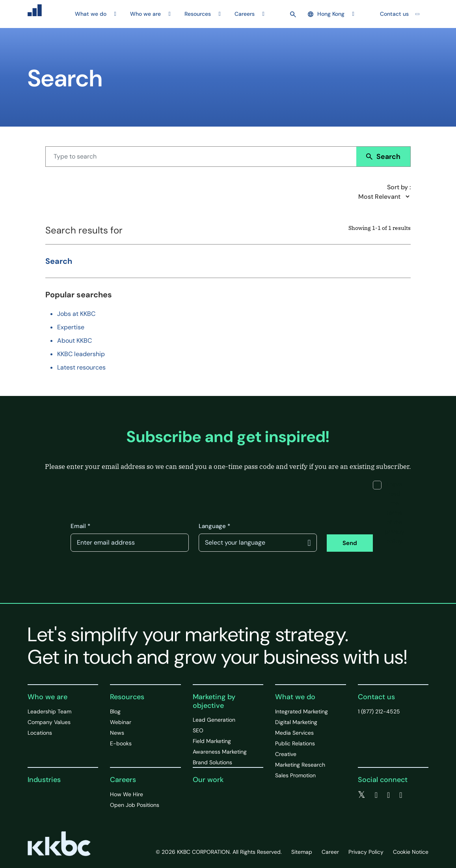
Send (350, 543)
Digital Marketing (296, 722)
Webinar (121, 722)
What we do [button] (91, 14)
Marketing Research (300, 765)
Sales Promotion (295, 775)
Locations (40, 733)
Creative (286, 754)
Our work (208, 780)
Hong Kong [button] (326, 14)
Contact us (394, 14)
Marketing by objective (214, 701)
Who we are (47, 697)
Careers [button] (245, 14)
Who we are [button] (145, 14)
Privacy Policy (366, 852)
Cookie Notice (411, 852)
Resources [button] (198, 14)
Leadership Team (49, 711)
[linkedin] (388, 795)
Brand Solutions (212, 762)
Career (330, 852)
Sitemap (302, 852)
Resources (127, 697)
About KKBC (74, 341)
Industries (44, 780)
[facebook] (376, 795)
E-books (121, 743)
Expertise (71, 327)
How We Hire (127, 794)
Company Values (49, 722)
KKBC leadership (81, 354)
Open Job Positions (135, 805)
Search (383, 157)
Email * (80, 526)
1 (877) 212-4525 (379, 711)
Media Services (294, 733)
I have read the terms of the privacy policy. (389, 513)
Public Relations (295, 743)
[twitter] (362, 795)
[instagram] (401, 795)
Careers (123, 780)
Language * (214, 526)
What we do (295, 697)
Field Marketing (212, 741)
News (117, 733)
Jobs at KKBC (76, 314)
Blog (115, 711)
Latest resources (81, 367)
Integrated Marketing (302, 711)
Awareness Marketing (220, 752)
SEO (198, 730)
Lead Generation (214, 720)
